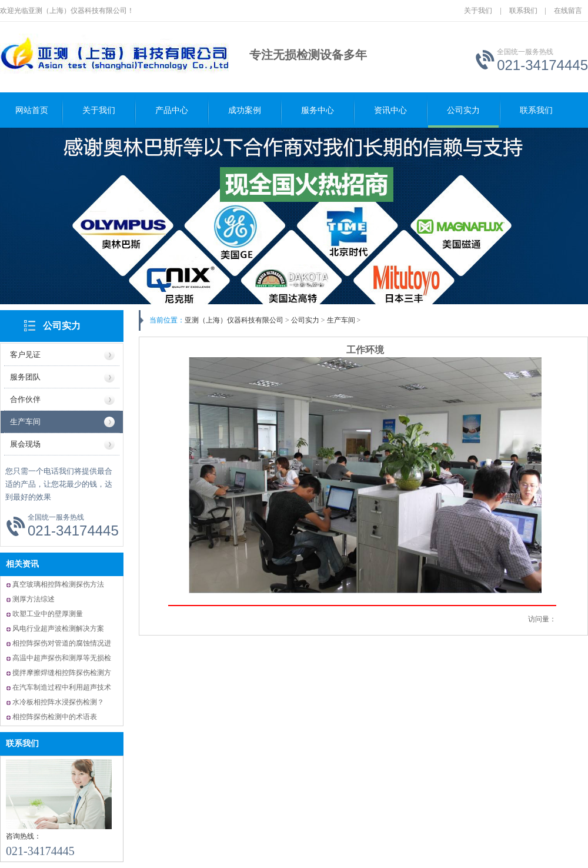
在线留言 (568, 11)
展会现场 (25, 444)
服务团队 (25, 377)
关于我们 (478, 11)
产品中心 (172, 110)
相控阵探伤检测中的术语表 (55, 717)
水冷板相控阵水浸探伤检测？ (58, 702)
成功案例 (245, 110)
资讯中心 (390, 110)
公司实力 (463, 110)
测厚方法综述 (34, 599)
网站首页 (32, 110)
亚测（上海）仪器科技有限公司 (234, 320)
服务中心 (318, 110)
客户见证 (25, 355)
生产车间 (25, 422)
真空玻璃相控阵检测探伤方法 (58, 584)
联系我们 (523, 11)
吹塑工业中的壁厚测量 (48, 614)
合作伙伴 (25, 399)
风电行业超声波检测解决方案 (58, 628)
